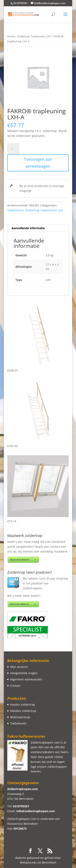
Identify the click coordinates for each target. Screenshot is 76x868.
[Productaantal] (13, 149)
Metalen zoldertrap (23, 711)
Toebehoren (16, 210)
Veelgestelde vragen (24, 673)
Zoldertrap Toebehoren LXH (34, 36)
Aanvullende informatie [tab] (28, 228)
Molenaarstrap (20, 717)
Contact (15, 686)
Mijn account (19, 667)
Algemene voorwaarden (26, 679)
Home (11, 36)
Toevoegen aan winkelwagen (38, 163)
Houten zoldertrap (23, 704)
